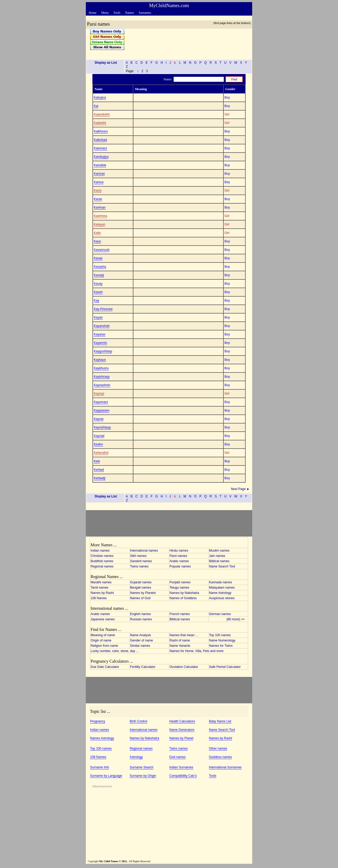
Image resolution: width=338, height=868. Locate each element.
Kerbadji (100, 478)
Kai (96, 106)
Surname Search (142, 767)
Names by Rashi (102, 593)
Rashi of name (180, 640)
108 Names (99, 598)
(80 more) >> (237, 619)
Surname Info (100, 767)
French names (180, 614)
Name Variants (180, 646)
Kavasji (99, 275)
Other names (218, 749)
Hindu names (179, 551)
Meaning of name (103, 635)
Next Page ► (241, 489)
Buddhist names (102, 561)
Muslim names (219, 551)
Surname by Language (106, 776)
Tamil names (99, 588)
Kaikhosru (101, 131)
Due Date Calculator (105, 667)
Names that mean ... (184, 635)
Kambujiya (101, 157)
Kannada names (221, 582)
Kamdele (100, 165)
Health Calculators (182, 721)
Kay (97, 301)
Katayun (100, 224)
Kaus (97, 241)
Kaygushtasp (103, 351)
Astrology (136, 757)
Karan (98, 199)
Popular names (180, 566)
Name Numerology (222, 640)
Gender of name (142, 640)
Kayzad (99, 436)
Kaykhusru (101, 368)
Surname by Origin (143, 776)
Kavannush (102, 250)
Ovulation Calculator (184, 667)
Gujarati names (141, 582)
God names (177, 757)
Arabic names (179, 561)
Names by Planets (143, 593)
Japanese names (103, 619)
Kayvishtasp (102, 427)
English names (141, 614)
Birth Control (139, 721)
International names (144, 551)
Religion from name (104, 646)
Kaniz (98, 191)
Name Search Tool (222, 566)
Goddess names (220, 757)
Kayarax (100, 334)
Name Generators (182, 730)
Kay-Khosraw (103, 309)
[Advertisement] (186, 42)
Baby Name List (220, 721)
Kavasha (100, 267)
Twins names (139, 566)
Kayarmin (100, 343)
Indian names (100, 551)
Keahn (98, 444)
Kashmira (100, 216)
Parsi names (178, 556)
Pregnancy (98, 721)
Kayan (98, 317)
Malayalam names (222, 588)
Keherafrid (101, 453)
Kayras (99, 419)
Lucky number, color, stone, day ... (115, 651)
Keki (97, 461)
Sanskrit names (141, 561)
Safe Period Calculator (225, 667)
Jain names (217, 556)
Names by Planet (181, 738)
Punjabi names (180, 582)
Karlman (100, 207)
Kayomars (101, 402)
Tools (213, 776)
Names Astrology (102, 738)
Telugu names (179, 588)
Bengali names (141, 588)
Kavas (98, 258)
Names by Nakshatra (184, 593)
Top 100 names (220, 635)
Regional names (102, 566)
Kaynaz (99, 394)
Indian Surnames (181, 767)
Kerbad (99, 470)
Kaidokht (100, 123)
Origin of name (101, 640)
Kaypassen (102, 410)
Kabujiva (100, 98)
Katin (97, 233)
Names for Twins (221, 646)
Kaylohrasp (102, 377)
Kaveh (98, 292)
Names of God (140, 598)
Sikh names (139, 556)
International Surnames (225, 767)
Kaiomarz (100, 148)
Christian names (102, 556)
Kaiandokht (102, 114)
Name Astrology (220, 593)
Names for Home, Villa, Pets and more (197, 651)
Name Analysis (141, 635)
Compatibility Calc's (183, 776)
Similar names (140, 646)
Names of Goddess (183, 598)
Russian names (141, 619)
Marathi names (101, 582)
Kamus (99, 182)
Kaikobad (100, 140)
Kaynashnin (102, 385)
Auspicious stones (222, 598)
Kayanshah (102, 326)
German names (220, 614)
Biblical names (219, 561)
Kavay (98, 284)
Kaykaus (100, 360)
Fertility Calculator (143, 667)
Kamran (99, 174)
